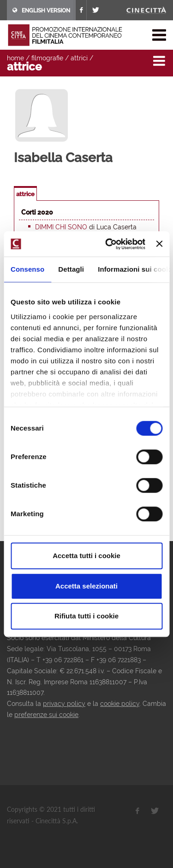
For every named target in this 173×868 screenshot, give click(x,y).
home (15, 58)
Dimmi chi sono (61, 227)
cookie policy (120, 704)
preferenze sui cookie (46, 715)
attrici (79, 58)
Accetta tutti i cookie (86, 556)
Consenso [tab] (27, 269)
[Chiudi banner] (159, 244)
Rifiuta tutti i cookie (86, 616)
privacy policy (64, 704)
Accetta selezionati (86, 586)
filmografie (47, 58)
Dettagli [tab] (71, 269)
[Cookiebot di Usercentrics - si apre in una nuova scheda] (109, 244)
